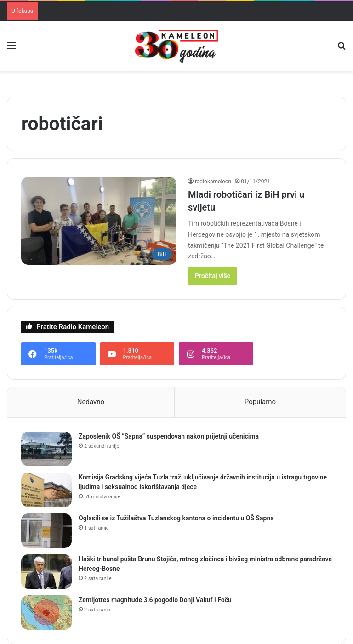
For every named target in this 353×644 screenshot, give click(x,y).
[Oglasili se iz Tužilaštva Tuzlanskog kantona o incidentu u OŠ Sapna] (46, 531)
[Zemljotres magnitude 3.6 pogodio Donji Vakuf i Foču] (46, 613)
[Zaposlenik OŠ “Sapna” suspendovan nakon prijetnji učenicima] (46, 449)
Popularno (260, 402)
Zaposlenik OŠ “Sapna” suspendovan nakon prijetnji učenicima (169, 436)
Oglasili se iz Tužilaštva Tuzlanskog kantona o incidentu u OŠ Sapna (176, 518)
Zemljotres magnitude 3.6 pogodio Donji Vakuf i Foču (155, 600)
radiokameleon (213, 182)
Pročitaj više (213, 276)
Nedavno (91, 402)
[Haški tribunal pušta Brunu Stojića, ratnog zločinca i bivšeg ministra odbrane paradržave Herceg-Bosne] (46, 572)
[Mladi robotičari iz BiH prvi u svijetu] (99, 221)
